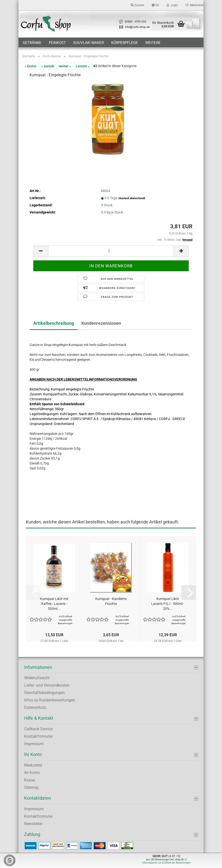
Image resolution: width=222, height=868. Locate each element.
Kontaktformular (38, 736)
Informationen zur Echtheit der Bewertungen (166, 863)
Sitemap (31, 787)
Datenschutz (35, 707)
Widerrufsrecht (37, 678)
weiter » (65, 66)
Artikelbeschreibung (54, 323)
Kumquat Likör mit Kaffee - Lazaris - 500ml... (54, 604)
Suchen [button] (138, 5)
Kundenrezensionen (101, 323)
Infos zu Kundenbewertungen (50, 700)
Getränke (32, 43)
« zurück (48, 66)
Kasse (29, 780)
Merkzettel (194, 5)
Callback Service (38, 729)
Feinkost (57, 43)
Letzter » (83, 66)
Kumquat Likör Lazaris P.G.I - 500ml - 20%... (168, 604)
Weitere (153, 43)
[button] (155, 5)
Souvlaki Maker (89, 43)
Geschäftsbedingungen (44, 693)
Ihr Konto (32, 773)
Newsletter (33, 824)
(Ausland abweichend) (132, 198)
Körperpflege (125, 43)
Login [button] (172, 5)
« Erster (31, 66)
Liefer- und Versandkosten (47, 685)
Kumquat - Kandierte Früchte (111, 601)
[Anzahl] (111, 251)
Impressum (34, 744)
